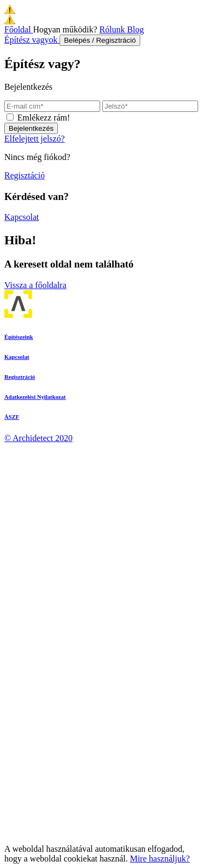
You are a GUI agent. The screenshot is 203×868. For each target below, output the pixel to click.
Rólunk (113, 29)
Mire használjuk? (160, 859)
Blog (136, 29)
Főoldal (19, 29)
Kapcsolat (22, 217)
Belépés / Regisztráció (100, 40)
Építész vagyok (32, 40)
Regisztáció (25, 175)
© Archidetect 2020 (38, 438)
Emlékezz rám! (44, 118)
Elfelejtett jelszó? (35, 139)
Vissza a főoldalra (35, 285)
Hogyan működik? (66, 29)
